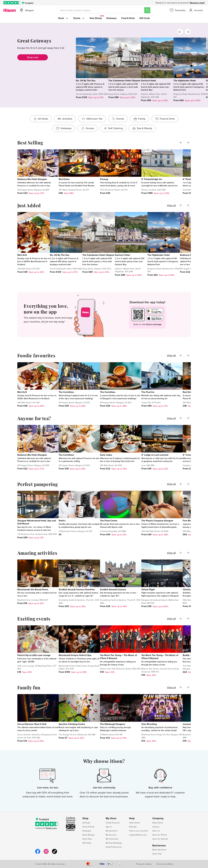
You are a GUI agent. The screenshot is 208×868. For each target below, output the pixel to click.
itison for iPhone (160, 835)
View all (171, 205)
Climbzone (188, 589)
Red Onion (64, 179)
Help (132, 818)
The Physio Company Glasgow (157, 521)
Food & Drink (128, 18)
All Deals (86, 823)
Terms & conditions (165, 864)
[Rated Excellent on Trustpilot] (12, 3)
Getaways (111, 18)
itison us (156, 831)
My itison (111, 818)
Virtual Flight (148, 589)
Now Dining (96, 18)
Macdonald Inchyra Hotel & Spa (75, 655)
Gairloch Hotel (148, 81)
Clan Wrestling (149, 724)
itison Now (87, 839)
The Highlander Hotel (185, 81)
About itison (158, 823)
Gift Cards (145, 18)
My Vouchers (112, 831)
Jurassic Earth (190, 724)
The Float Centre (109, 521)
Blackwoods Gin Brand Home (33, 589)
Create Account (113, 823)
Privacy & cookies (144, 864)
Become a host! (197, 3)
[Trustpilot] (27, 3)
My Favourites (112, 839)
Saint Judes (106, 455)
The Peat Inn (148, 392)
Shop (85, 818)
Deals (64, 18)
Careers (156, 827)
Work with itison (159, 850)
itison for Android (160, 839)
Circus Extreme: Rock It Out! (32, 724)
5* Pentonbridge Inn (152, 179)
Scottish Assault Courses (113, 589)
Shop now (33, 57)
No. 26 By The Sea (86, 81)
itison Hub (157, 854)
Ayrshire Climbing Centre (72, 724)
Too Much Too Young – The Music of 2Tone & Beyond (118, 657)
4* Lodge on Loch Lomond (155, 455)
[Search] (147, 10)
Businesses (159, 846)
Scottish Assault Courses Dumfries (77, 589)
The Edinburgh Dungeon (113, 724)
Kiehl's (62, 521)
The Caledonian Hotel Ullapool (124, 81)
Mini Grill (22, 255)
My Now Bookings (114, 843)
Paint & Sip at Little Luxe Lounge (34, 655)
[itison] (10, 10)
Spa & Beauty (88, 835)
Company (158, 818)
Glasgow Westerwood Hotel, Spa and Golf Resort (37, 522)
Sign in (109, 827)
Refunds (133, 827)
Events (79, 18)
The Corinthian (66, 392)
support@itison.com (138, 835)
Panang (104, 179)
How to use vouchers (139, 831)
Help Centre (134, 823)
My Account (111, 835)
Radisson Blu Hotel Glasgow (32, 179)
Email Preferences (114, 847)
